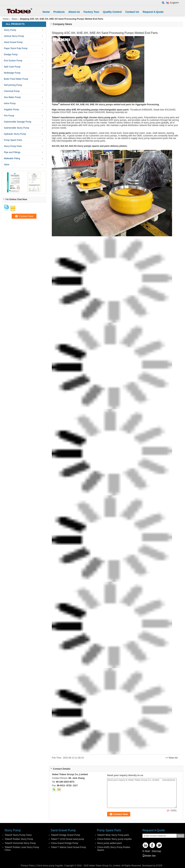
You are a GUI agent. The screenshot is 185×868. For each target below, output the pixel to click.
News (14, 19)
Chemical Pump (12, 91)
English (175, 3)
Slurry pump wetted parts (109, 843)
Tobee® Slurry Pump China (18, 835)
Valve (7, 165)
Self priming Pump (13, 85)
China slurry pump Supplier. (50, 866)
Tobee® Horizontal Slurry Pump (20, 843)
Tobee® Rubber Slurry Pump (19, 839)
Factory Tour (91, 12)
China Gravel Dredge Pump (64, 843)
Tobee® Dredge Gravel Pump (65, 835)
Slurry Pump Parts (13, 146)
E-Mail (146, 851)
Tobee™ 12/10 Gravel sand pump (67, 839)
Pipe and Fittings (12, 152)
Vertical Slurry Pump (14, 36)
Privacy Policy (28, 866)
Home (46, 12)
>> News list (172, 758)
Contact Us (132, 12)
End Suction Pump (13, 61)
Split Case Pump (12, 67)
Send (180, 836)
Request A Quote (153, 12)
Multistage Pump (12, 73)
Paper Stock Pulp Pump (16, 48)
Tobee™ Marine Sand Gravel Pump (68, 847)
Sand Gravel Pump (13, 42)
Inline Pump (10, 103)
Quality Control (112, 12)
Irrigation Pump (11, 110)
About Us (74, 12)
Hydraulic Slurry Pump (15, 134)
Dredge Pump (11, 54)
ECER (159, 866)
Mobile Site (149, 856)
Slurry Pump (10, 30)
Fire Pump (9, 116)
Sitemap (156, 851)
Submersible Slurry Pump (16, 128)
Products (59, 12)
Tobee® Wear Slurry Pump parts (113, 835)
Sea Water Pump (12, 97)
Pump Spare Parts (13, 140)
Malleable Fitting (12, 158)
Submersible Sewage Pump (18, 122)
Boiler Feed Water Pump (16, 79)
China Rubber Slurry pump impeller (114, 839)
